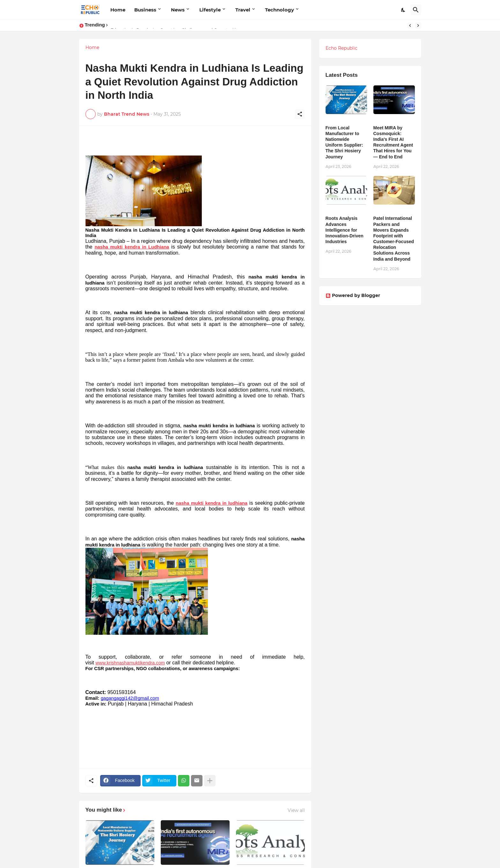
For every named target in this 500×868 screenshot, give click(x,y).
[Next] (418, 25)
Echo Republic (342, 48)
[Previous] (410, 25)
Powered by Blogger (353, 295)
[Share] (300, 114)
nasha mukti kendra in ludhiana (212, 503)
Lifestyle (210, 10)
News (178, 10)
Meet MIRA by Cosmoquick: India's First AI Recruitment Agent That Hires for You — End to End (393, 142)
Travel (243, 10)
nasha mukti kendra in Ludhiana (132, 247)
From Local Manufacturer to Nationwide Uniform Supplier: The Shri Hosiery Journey (344, 142)
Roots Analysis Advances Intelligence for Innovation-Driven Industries (345, 230)
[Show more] (210, 781)
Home (118, 10)
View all (296, 810)
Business (145, 10)
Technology (279, 10)
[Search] (416, 10)
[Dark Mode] (403, 10)
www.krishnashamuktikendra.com (130, 663)
